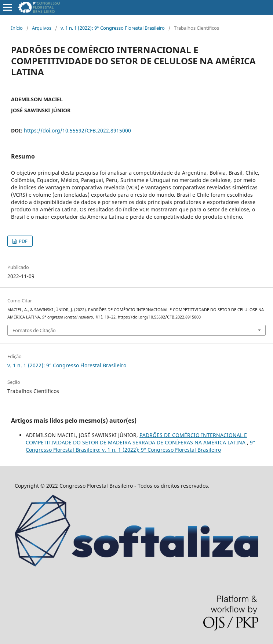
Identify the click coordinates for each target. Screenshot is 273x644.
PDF (23, 241)
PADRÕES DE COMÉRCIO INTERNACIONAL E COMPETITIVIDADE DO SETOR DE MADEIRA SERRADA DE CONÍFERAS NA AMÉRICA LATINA (136, 439)
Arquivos (42, 28)
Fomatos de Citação (34, 330)
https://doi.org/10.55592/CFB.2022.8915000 (77, 130)
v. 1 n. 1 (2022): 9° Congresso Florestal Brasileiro (113, 28)
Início (17, 28)
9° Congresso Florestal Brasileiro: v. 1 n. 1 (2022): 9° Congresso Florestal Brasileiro (140, 446)
